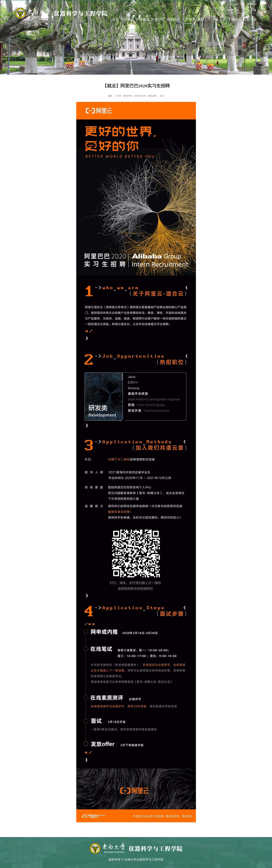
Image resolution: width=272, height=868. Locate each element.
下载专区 (235, 19)
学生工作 (219, 19)
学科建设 (143, 19)
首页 (115, 19)
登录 (243, 4)
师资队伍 (173, 19)
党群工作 (204, 19)
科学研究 (158, 19)
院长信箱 (250, 19)
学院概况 (127, 19)
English (234, 4)
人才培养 (189, 19)
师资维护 (252, 4)
